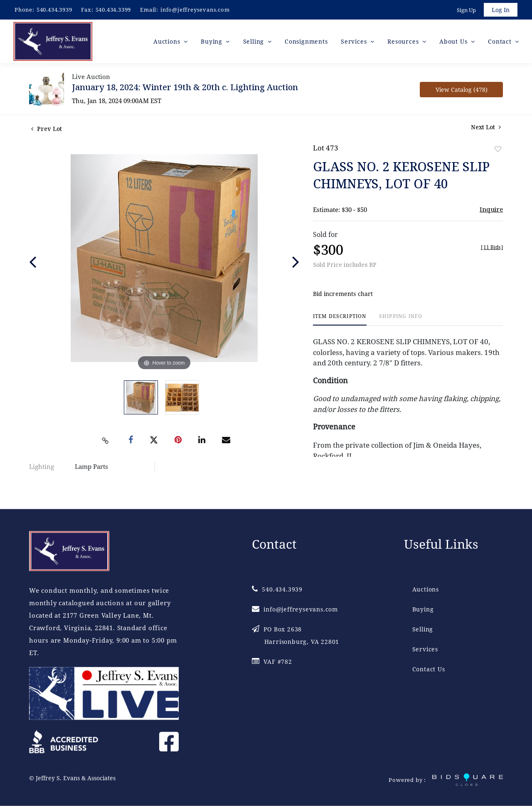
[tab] (340, 320)
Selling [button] (255, 41)
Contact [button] (501, 41)
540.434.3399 (113, 10)
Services (425, 649)
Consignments (306, 41)
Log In (501, 10)
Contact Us (429, 669)
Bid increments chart (343, 294)
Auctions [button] (168, 41)
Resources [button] (404, 41)
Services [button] (355, 41)
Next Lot (486, 127)
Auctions (426, 589)
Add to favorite (498, 149)
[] (492, 248)
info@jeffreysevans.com (195, 10)
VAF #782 (272, 662)
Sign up (466, 10)
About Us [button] (454, 41)
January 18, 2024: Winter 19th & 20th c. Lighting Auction (185, 88)
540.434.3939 (54, 10)
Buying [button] (213, 41)
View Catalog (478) (462, 90)
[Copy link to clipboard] (106, 441)
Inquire (491, 210)
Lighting (42, 467)
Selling (423, 629)
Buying (423, 609)
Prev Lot (47, 129)
